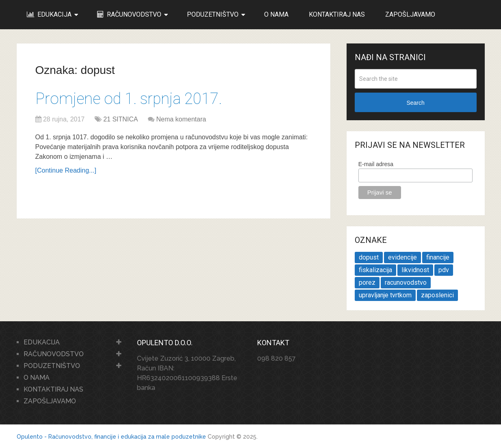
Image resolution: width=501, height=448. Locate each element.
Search (415, 103)
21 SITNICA (120, 119)
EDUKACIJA (49, 14)
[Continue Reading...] (66, 170)
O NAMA (276, 14)
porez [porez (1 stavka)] (367, 282)
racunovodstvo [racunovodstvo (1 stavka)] (406, 282)
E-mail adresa (376, 164)
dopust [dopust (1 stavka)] (369, 257)
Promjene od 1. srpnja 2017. (129, 99)
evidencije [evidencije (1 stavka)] (402, 257)
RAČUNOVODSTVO (129, 14)
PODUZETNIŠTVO (213, 14)
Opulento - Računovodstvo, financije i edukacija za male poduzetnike (111, 437)
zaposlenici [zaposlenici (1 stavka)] (437, 295)
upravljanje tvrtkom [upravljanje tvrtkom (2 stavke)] (385, 295)
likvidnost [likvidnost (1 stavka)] (415, 270)
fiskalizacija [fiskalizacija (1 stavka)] (375, 270)
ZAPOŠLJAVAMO (410, 14)
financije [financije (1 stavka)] (438, 257)
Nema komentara (181, 119)
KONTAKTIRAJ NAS (337, 14)
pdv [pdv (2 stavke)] (444, 270)
